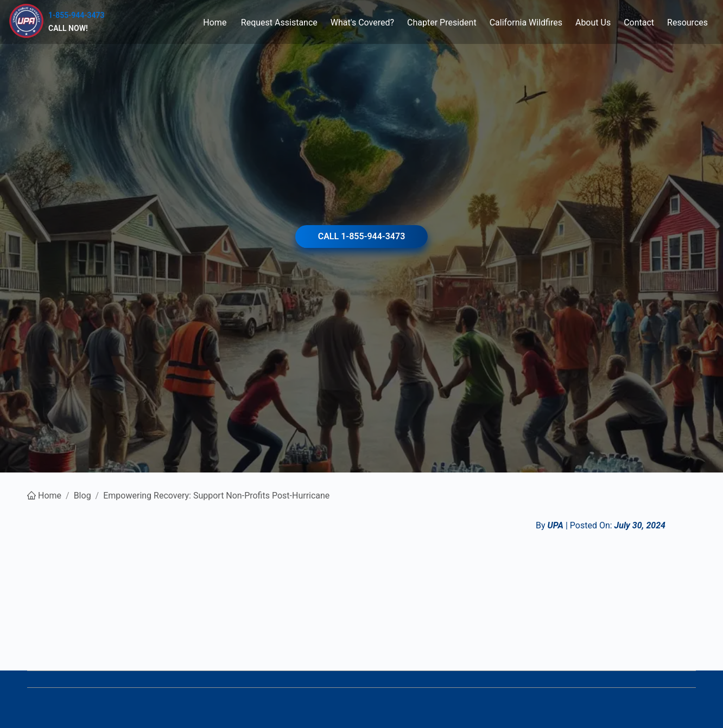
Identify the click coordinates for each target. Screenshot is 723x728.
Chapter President (442, 23)
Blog (83, 496)
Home (215, 23)
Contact (639, 23)
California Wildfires (526, 23)
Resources (687, 23)
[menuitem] (215, 23)
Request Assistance (279, 23)
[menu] (409, 22)
